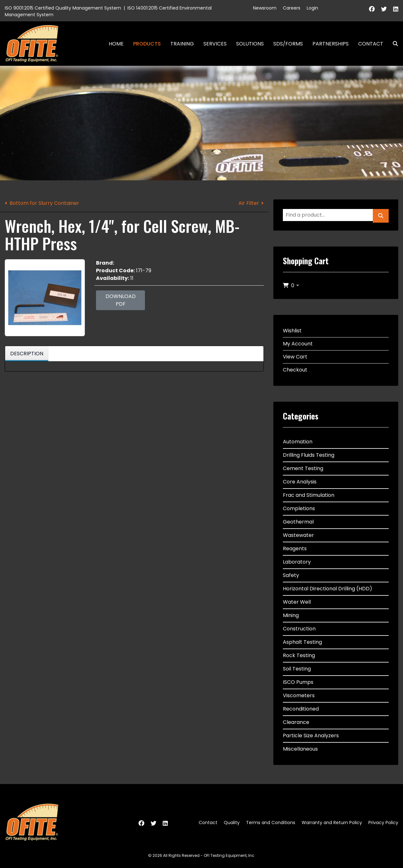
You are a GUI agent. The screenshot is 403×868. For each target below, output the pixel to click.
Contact (371, 44)
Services (215, 44)
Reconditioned (301, 709)
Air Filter (249, 203)
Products (147, 44)
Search (393, 44)
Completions (299, 508)
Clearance (296, 722)
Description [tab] (27, 354)
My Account (298, 344)
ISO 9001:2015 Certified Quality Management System (63, 8)
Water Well (297, 602)
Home (116, 44)
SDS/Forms (288, 44)
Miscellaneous (300, 749)
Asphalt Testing (302, 642)
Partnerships (331, 44)
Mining (291, 615)
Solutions (250, 44)
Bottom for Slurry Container (44, 203)
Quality (232, 823)
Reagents (295, 549)
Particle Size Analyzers (311, 736)
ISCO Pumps (298, 682)
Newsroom (265, 8)
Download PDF (121, 300)
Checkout (295, 370)
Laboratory (297, 562)
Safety (291, 575)
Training (182, 44)
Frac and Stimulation (309, 495)
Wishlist (292, 331)
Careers (292, 8)
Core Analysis (300, 482)
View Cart (295, 357)
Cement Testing (303, 468)
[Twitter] (384, 9)
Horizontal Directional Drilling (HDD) (328, 589)
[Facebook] (372, 9)
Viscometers (299, 695)
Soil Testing (297, 669)
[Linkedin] (396, 9)
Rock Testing (299, 655)
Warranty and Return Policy (332, 823)
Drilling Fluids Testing (309, 455)
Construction (299, 629)
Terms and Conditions (271, 823)
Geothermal (298, 522)
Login (312, 8)
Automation (298, 442)
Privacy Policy (383, 823)
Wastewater (298, 535)
